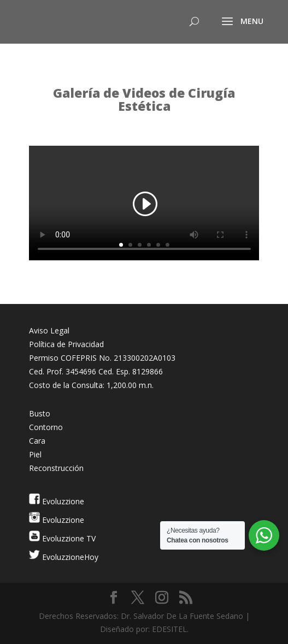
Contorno (46, 427)
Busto (40, 413)
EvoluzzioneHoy (69, 557)
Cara (37, 441)
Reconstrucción (56, 468)
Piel (35, 454)
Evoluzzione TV (68, 538)
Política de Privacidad (66, 344)
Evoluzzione (62, 501)
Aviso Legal (49, 330)
